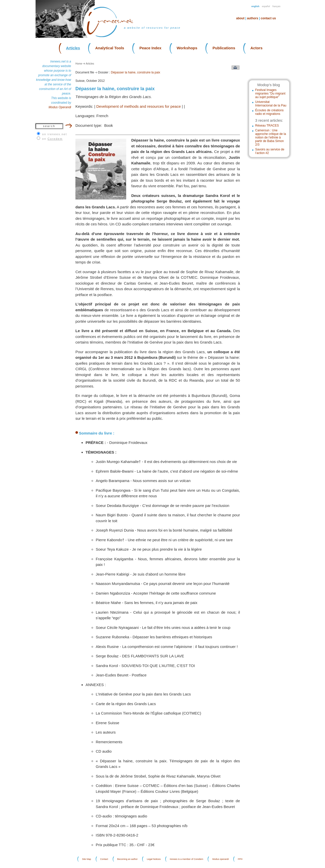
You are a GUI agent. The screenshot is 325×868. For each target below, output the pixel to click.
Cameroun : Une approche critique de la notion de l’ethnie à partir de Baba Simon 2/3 (271, 137)
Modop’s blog (269, 85)
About (240, 18)
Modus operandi (221, 859)
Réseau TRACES (267, 126)
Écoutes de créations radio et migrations (269, 112)
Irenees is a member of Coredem (187, 859)
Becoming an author (128, 859)
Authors (253, 18)
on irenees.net (55, 134)
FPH (240, 859)
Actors (256, 48)
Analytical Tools (110, 48)
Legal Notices (154, 859)
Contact (104, 859)
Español (266, 6)
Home (79, 64)
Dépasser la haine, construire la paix (136, 72)
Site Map (87, 859)
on (52, 139)
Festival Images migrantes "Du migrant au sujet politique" (270, 94)
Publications (224, 48)
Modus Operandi (60, 107)
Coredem (55, 139)
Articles (73, 48)
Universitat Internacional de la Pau (271, 104)
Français (277, 6)
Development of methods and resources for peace (139, 106)
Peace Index (150, 48)
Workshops (187, 48)
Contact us (268, 18)
